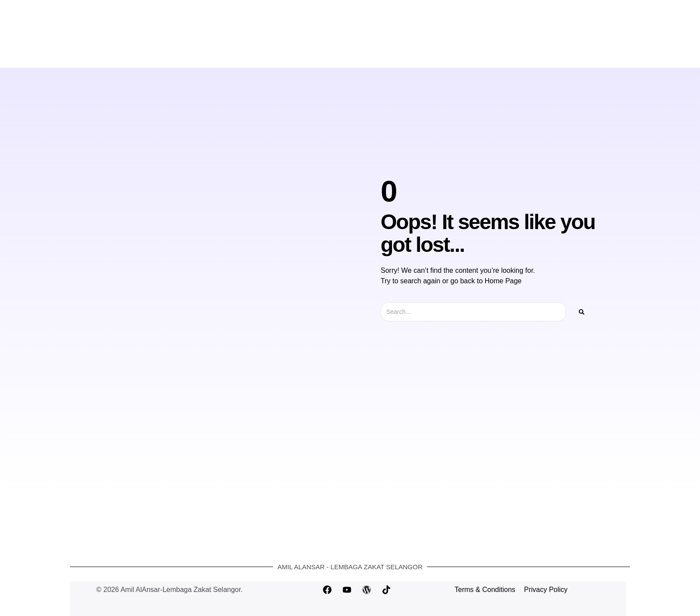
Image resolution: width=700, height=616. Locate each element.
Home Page (503, 281)
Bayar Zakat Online (340, 51)
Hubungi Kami (405, 51)
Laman (285, 51)
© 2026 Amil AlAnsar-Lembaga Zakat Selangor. (170, 590)
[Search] (582, 312)
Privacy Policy (546, 590)
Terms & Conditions (485, 590)
